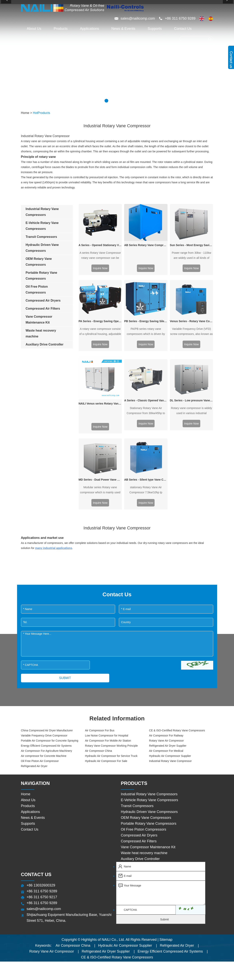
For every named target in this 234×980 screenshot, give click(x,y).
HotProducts (41, 113)
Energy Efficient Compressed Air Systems (46, 628)
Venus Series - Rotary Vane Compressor (192, 284)
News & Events (123, 29)
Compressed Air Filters (139, 724)
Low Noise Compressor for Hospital (107, 618)
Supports (155, 29)
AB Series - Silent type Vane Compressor (146, 362)
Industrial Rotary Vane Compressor (170, 644)
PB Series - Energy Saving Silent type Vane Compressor (146, 284)
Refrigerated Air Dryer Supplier (168, 628)
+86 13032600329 (41, 768)
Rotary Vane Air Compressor (166, 623)
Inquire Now (100, 268)
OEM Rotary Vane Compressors (146, 700)
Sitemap (166, 822)
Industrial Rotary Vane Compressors (149, 677)
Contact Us (183, 29)
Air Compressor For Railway (166, 618)
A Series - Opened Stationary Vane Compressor (100, 245)
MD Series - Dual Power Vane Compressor (100, 362)
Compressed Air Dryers (139, 718)
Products (61, 29)
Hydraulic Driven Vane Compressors (149, 694)
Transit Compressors (137, 688)
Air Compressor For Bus (100, 613)
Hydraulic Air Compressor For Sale (106, 644)
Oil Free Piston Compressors (143, 712)
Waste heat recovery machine (144, 735)
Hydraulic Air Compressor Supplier (170, 638)
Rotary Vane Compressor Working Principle (111, 628)
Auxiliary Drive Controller (140, 741)
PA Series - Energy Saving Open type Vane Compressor (100, 284)
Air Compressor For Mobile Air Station (108, 623)
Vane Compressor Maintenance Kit (148, 730)
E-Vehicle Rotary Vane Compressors (149, 683)
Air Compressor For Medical (166, 633)
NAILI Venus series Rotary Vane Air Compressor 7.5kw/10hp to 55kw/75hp (100, 323)
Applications (90, 29)
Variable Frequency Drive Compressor (44, 618)
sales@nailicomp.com (138, 18)
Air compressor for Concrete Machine (44, 638)
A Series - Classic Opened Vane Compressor (146, 323)
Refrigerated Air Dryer (34, 649)
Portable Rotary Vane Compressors (149, 706)
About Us (34, 29)
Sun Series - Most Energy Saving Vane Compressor (192, 227)
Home (25, 113)
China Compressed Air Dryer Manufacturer (47, 613)
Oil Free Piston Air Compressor (40, 644)
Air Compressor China (98, 633)
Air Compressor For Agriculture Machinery (47, 633)
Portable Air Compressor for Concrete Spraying (50, 623)
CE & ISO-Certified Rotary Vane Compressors (177, 613)
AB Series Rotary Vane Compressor (146, 245)
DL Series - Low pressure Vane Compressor (192, 323)
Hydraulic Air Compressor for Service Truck (111, 638)
